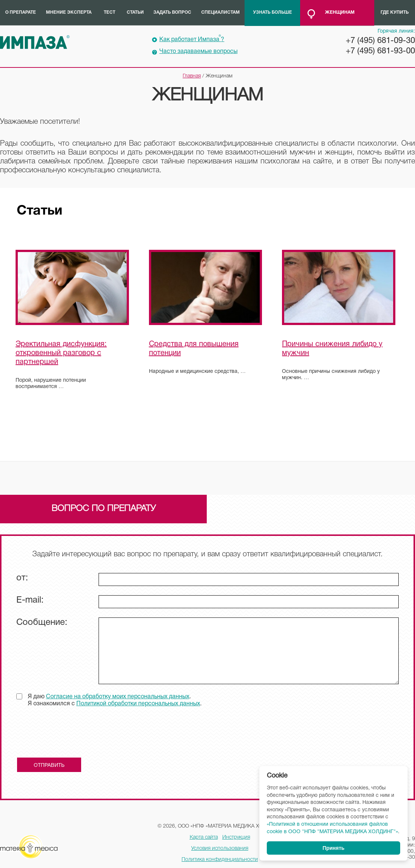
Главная (192, 76)
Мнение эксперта (69, 12)
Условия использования (220, 849)
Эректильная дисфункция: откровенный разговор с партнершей (61, 353)
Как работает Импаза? (192, 39)
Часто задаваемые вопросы (198, 52)
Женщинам (340, 12)
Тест (109, 12)
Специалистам (220, 12)
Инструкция (236, 837)
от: (22, 578)
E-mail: (30, 600)
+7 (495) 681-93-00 (380, 51)
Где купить (395, 12)
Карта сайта (204, 837)
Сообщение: (42, 623)
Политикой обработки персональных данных (138, 704)
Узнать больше (273, 12)
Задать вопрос (172, 12)
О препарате (21, 12)
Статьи (135, 12)
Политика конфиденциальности (220, 860)
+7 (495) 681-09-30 (380, 41)
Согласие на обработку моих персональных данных (118, 697)
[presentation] (73, 735)
